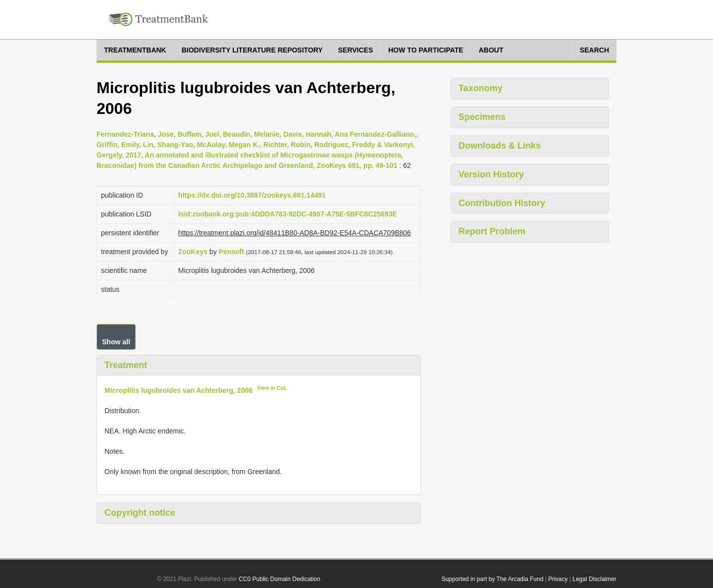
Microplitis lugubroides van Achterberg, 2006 (178, 390)
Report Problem (492, 231)
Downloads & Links (500, 146)
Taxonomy (481, 88)
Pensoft (231, 252)
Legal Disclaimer (594, 579)
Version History (491, 174)
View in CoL (272, 388)
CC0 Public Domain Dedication (280, 579)
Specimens (482, 117)
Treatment (126, 365)
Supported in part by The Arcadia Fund (492, 579)
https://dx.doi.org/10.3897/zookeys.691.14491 (252, 195)
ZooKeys (193, 252)
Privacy (558, 579)
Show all (116, 342)
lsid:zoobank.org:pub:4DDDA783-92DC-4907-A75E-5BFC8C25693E (288, 214)
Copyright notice (140, 513)
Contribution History (502, 203)
